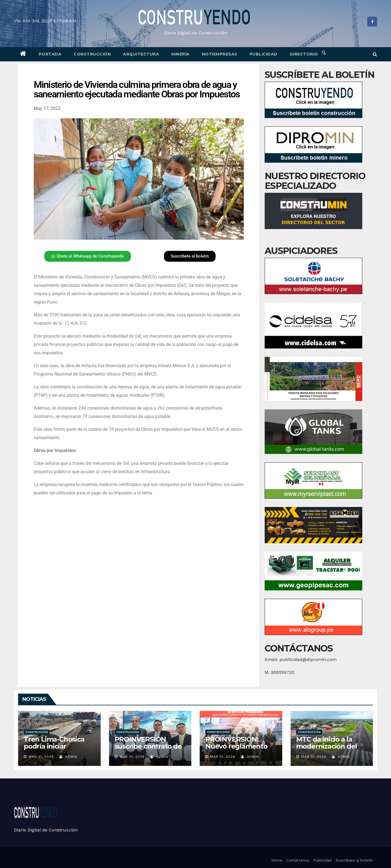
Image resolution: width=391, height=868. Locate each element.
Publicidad (264, 54)
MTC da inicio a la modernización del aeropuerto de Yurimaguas (327, 750)
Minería (180, 54)
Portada (50, 54)
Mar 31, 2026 (41, 757)
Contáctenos (298, 860)
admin (68, 757)
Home (277, 860)
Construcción (92, 54)
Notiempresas (220, 54)
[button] (375, 54)
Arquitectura (141, 54)
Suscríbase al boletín (354, 860)
